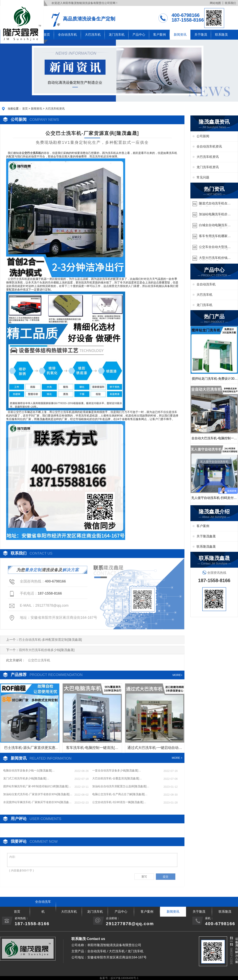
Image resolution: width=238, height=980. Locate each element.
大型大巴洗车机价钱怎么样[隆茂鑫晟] (215, 258)
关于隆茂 (201, 35)
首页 (25, 109)
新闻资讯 (180, 35)
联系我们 (230, 3)
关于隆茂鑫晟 (206, 536)
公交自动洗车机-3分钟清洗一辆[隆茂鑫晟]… (119, 802)
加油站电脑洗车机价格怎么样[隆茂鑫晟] (215, 215)
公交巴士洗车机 (39, 660)
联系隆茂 (221, 35)
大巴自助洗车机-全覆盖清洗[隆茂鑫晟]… (117, 778)
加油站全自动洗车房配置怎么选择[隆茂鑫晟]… (121, 786)
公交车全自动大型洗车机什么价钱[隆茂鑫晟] (215, 247)
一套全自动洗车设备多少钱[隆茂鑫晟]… (117, 770)
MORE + (177, 758)
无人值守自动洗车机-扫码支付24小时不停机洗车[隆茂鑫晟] (214, 500)
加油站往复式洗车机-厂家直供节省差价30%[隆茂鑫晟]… (38, 794)
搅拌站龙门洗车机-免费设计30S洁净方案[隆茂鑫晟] (214, 380)
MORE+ (178, 675)
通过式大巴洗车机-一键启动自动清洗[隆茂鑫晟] (155, 749)
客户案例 (159, 35)
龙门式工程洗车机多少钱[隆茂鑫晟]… (26, 778)
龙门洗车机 (117, 35)
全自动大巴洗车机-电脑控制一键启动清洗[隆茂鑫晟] (214, 440)
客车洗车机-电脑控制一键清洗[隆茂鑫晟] (92, 749)
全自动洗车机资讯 (209, 146)
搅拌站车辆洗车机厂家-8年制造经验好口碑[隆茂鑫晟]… (37, 786)
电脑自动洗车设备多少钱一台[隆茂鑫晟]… (29, 770)
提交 (166, 877)
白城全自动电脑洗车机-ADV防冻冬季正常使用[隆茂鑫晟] (214, 226)
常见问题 (203, 177)
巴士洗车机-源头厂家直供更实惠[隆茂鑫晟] (30, 749)
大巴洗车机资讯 (55, 109)
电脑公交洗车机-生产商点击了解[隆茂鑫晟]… (120, 794)
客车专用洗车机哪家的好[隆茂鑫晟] (215, 237)
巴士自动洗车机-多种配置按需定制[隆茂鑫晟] (50, 640)
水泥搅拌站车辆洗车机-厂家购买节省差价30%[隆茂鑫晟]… (36, 802)
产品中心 (139, 35)
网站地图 (215, 3)
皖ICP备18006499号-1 (125, 978)
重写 (144, 877)
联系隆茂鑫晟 (206, 547)
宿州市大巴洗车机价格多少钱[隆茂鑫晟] (47, 650)
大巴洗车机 (93, 35)
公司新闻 (203, 136)
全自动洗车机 (67, 35)
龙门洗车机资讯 (208, 167)
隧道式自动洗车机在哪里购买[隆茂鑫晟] (215, 204)
